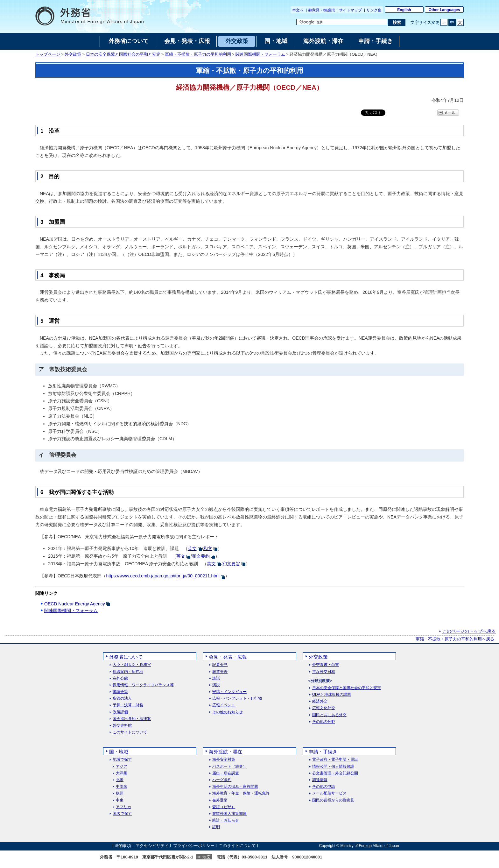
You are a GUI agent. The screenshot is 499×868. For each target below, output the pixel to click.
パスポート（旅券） (229, 767)
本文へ (298, 10)
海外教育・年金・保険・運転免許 (241, 793)
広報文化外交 (324, 708)
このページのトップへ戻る (469, 631)
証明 (216, 827)
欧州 (120, 793)
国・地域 (119, 752)
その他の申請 (324, 787)
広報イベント (224, 705)
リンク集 (374, 10)
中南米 (122, 787)
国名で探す (122, 814)
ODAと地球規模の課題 (332, 695)
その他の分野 (324, 722)
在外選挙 (220, 800)
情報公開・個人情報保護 (333, 767)
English (404, 10)
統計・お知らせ (226, 820)
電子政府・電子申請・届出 (335, 760)
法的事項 (123, 846)
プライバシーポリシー (194, 846)
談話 (216, 678)
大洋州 (122, 773)
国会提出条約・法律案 (132, 719)
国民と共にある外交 (329, 715)
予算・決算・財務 (128, 705)
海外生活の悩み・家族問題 (235, 787)
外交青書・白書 (326, 665)
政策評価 (120, 712)
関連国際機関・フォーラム (260, 54)
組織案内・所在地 (128, 672)
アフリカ (123, 807)
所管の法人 (122, 699)
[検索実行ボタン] (397, 22)
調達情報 (320, 780)
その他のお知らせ (228, 712)
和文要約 (201, 556)
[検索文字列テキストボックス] (342, 22)
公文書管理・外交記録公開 (335, 773)
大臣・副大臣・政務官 (132, 665)
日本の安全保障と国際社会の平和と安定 (123, 54)
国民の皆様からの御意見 (333, 800)
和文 (208, 548)
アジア (122, 767)
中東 (120, 800)
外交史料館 (122, 726)
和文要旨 (231, 564)
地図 (207, 857)
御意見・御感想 (321, 10)
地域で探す (122, 760)
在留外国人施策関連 (229, 814)
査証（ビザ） (224, 807)
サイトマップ (350, 10)
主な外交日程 (324, 672)
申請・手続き (323, 752)
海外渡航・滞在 (225, 752)
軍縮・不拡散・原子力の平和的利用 (198, 54)
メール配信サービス (329, 793)
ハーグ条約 (222, 780)
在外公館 (120, 678)
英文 (192, 548)
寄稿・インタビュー (229, 692)
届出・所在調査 (226, 773)
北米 (120, 780)
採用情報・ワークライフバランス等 (143, 685)
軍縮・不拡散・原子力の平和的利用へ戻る (455, 639)
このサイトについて (130, 732)
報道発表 (220, 672)
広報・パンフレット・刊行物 (237, 699)
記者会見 (220, 665)
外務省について (126, 657)
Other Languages (444, 10)
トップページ (48, 54)
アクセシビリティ (152, 846)
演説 (216, 685)
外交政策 (73, 54)
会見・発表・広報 (228, 657)
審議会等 (120, 692)
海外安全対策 (224, 760)
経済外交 (320, 701)
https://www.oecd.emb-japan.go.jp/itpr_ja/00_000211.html (163, 576)
